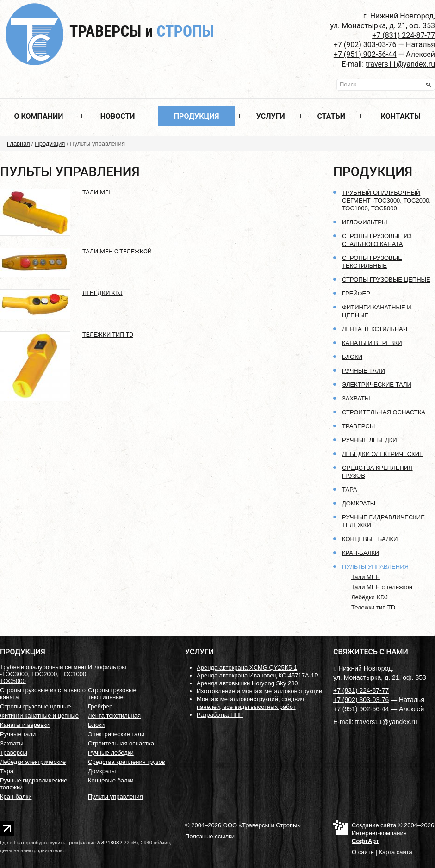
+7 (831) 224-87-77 (404, 35)
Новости (118, 116)
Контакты (401, 116)
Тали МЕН (98, 192)
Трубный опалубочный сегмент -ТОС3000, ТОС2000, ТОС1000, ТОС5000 (386, 200)
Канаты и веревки (372, 343)
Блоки (352, 357)
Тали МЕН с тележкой (117, 251)
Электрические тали (377, 385)
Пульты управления (375, 567)
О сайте (363, 852)
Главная (18, 144)
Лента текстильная (375, 329)
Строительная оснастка (384, 412)
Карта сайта (395, 852)
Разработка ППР (220, 715)
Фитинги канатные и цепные (39, 716)
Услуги (271, 116)
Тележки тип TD (108, 335)
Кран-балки (360, 553)
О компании (38, 116)
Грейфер (356, 293)
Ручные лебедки (370, 440)
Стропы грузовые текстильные (112, 694)
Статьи (331, 116)
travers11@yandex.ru (400, 64)
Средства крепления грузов (127, 762)
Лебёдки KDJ (103, 293)
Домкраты (359, 503)
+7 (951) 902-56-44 (365, 54)
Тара (350, 489)
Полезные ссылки (210, 836)
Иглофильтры (364, 222)
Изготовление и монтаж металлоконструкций (259, 691)
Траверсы (142, 31)
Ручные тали (364, 371)
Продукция (197, 116)
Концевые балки (370, 539)
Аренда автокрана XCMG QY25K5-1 (247, 668)
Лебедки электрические (383, 454)
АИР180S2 (110, 843)
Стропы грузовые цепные (386, 280)
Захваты (356, 398)
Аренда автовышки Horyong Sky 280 (247, 683)
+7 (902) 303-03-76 (365, 45)
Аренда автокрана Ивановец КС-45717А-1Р (258, 675)
